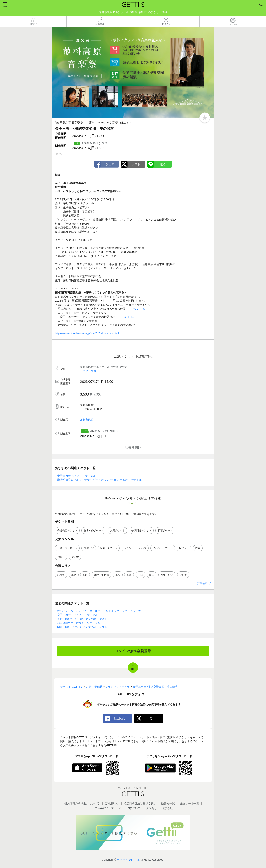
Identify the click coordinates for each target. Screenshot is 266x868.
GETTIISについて (130, 808)
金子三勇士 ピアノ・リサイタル (76, 476)
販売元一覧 (168, 803)
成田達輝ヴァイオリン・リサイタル (79, 623)
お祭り (61, 557)
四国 (152, 575)
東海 (118, 575)
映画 (198, 548)
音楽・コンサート (67, 548)
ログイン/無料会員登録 (133, 651)
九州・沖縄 (167, 575)
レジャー (184, 548)
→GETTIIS (138, 309)
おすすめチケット (94, 530)
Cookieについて (105, 808)
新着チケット (165, 530)
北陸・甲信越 (101, 575)
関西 (129, 575)
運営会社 (167, 808)
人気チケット (117, 530)
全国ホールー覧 (190, 803)
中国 (140, 575)
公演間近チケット (141, 530)
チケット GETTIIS (128, 860)
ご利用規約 (111, 803)
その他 (75, 557)
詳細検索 (202, 583)
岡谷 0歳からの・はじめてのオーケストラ (84, 627)
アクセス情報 (88, 371)
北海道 (61, 575)
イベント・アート (163, 548)
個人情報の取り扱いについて (82, 803)
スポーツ (89, 548)
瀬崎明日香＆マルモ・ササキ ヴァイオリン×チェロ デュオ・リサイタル (101, 480)
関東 (85, 575)
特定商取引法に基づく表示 (140, 803)
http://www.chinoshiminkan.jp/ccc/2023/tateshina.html (87, 333)
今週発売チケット (67, 530)
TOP (133, 669)
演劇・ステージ (109, 548)
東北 (74, 575)
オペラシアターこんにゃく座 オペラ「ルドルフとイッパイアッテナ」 (100, 611)
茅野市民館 (87, 420)
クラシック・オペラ (135, 548)
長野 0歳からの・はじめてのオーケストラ (84, 619)
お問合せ (151, 808)
